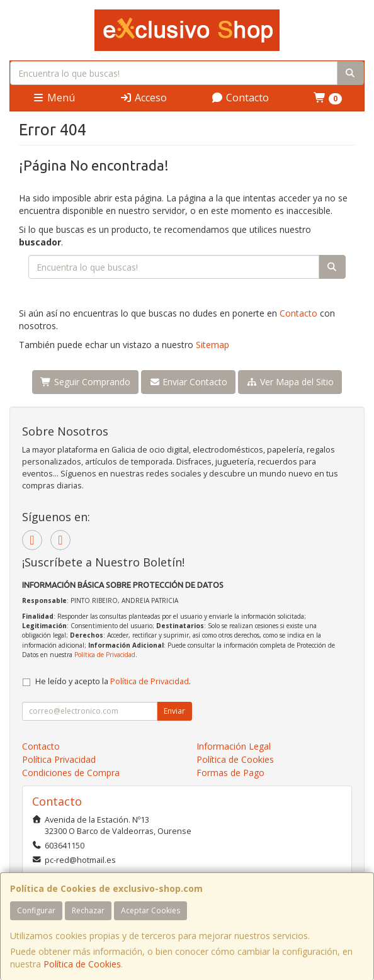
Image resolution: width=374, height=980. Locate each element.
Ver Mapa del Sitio (290, 382)
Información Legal (234, 746)
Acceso (143, 98)
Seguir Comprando (85, 382)
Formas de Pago (230, 773)
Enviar (174, 711)
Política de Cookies (82, 964)
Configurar (36, 910)
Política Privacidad (59, 759)
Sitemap (212, 345)
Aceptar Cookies (150, 910)
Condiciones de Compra (71, 773)
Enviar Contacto (189, 382)
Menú (54, 98)
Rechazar (88, 910)
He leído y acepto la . (113, 681)
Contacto (240, 98)
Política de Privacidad (105, 655)
